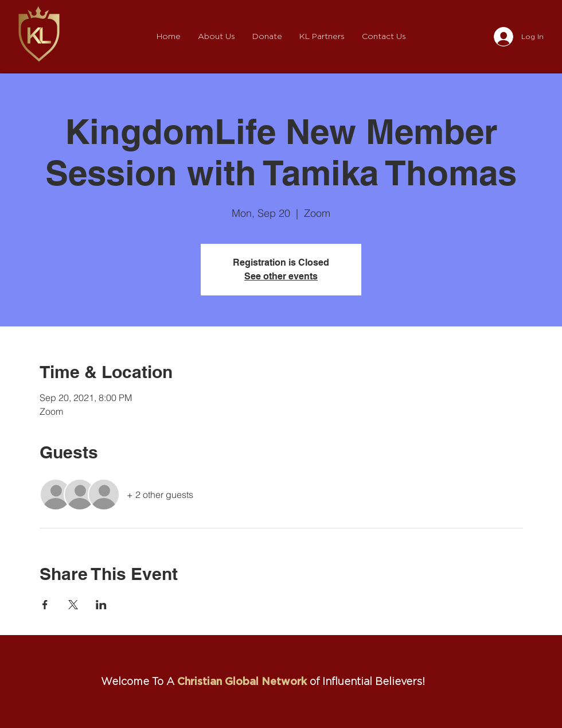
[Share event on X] (73, 605)
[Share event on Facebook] (45, 605)
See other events (281, 276)
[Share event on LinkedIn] (101, 605)
